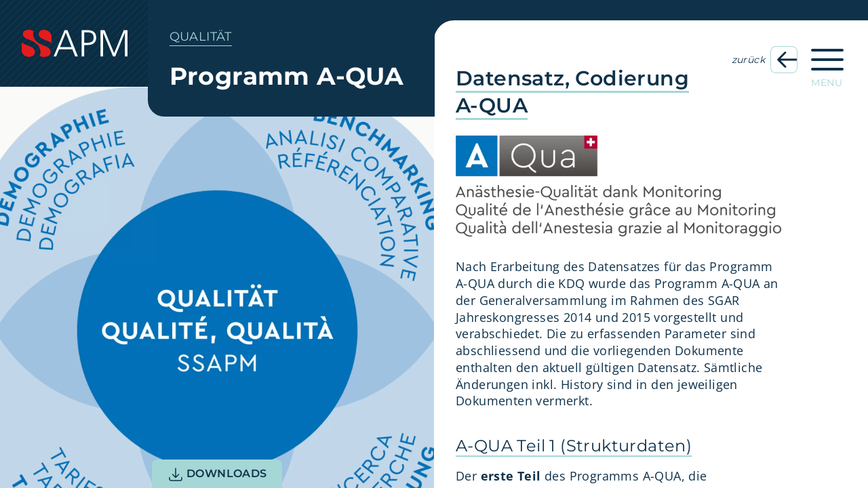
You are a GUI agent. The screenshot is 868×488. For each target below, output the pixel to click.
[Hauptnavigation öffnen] (827, 64)
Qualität (201, 37)
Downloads (217, 474)
